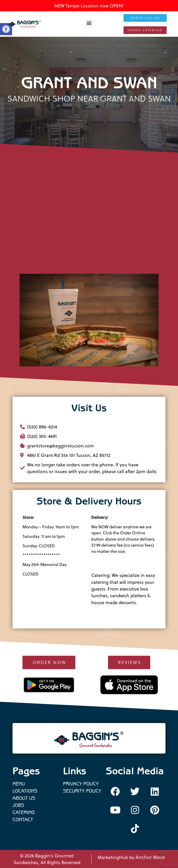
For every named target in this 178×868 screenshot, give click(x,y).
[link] (25, 24)
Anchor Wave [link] (150, 857)
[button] (89, 23)
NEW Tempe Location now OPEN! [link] (89, 6)
